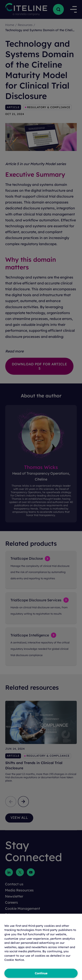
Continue (41, 973)
